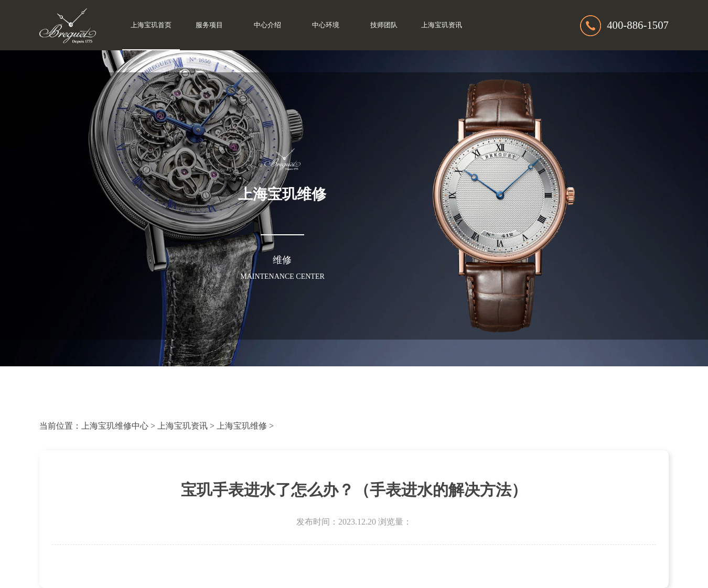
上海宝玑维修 (242, 426)
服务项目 (209, 25)
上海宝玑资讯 (442, 25)
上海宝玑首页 (151, 25)
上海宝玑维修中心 (115, 426)
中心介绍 (267, 25)
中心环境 (326, 25)
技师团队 (384, 25)
